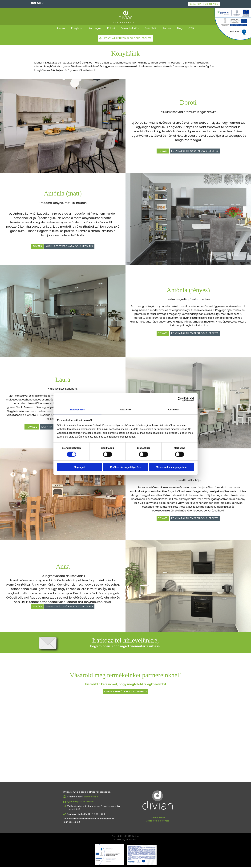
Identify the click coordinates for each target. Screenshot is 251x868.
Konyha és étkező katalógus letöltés (128, 39)
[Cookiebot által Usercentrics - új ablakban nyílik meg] (180, 399)
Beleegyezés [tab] (77, 410)
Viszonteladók (130, 28)
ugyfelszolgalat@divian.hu (80, 803)
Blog (181, 28)
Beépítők (151, 28)
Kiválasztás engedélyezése (125, 467)
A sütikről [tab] (174, 410)
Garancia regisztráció (204, 4)
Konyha (75, 28)
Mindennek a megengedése (172, 467)
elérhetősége (91, 798)
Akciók (59, 28)
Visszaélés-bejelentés (157, 822)
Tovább (157, 152)
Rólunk (111, 28)
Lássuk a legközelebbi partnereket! (125, 693)
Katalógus (94, 28)
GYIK (193, 28)
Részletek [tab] (125, 410)
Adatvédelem (158, 819)
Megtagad (79, 467)
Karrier (168, 28)
